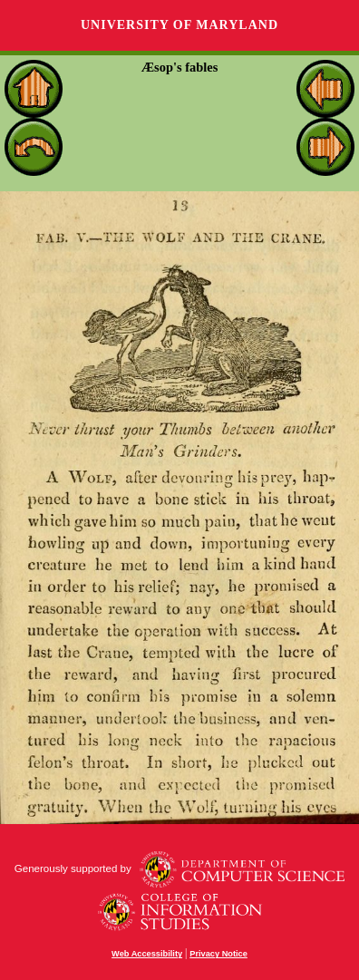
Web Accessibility (147, 954)
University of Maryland (179, 25)
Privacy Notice (218, 954)
